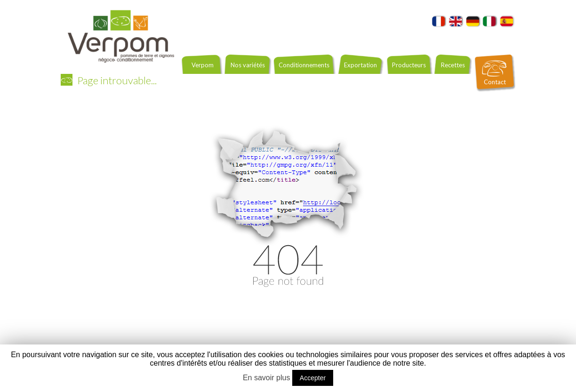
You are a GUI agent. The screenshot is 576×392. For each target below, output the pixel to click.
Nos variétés (248, 65)
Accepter (313, 378)
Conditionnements (304, 65)
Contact (495, 82)
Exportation (360, 65)
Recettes (453, 65)
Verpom (203, 65)
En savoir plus (267, 378)
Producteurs (409, 65)
